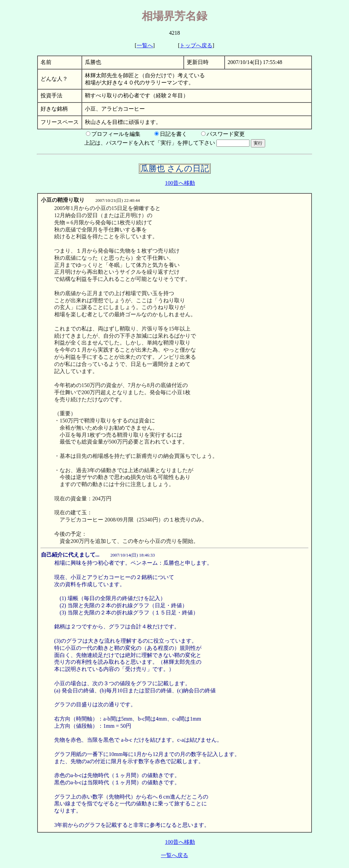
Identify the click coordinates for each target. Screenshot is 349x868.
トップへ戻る (196, 45)
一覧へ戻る (174, 855)
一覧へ (145, 45)
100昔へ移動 (180, 183)
